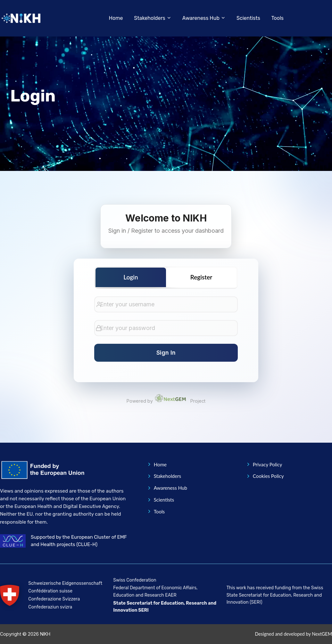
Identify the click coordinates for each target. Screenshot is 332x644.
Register (201, 277)
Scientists (248, 18)
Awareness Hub (167, 488)
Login (131, 277)
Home (116, 18)
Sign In (166, 353)
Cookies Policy (265, 476)
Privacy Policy (264, 464)
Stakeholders (164, 476)
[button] (153, 18)
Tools (278, 18)
